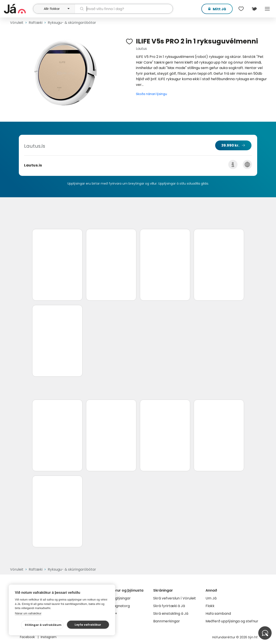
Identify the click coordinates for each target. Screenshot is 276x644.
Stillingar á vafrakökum (43, 625)
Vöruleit (17, 23)
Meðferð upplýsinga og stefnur (232, 621)
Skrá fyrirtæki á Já (169, 606)
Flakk (210, 606)
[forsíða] (18, 9)
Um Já (211, 598)
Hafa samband (218, 614)
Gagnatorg (120, 606)
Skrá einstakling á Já (171, 614)
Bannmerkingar (167, 621)
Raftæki (36, 23)
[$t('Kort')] (254, 9)
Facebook (28, 637)
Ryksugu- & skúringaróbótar (72, 23)
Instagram (49, 637)
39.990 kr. (230, 145)
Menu (267, 9)
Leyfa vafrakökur (88, 625)
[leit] (124, 9)
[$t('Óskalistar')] (241, 9)
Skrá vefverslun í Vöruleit (175, 598)
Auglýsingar (121, 598)
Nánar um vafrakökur (28, 613)
